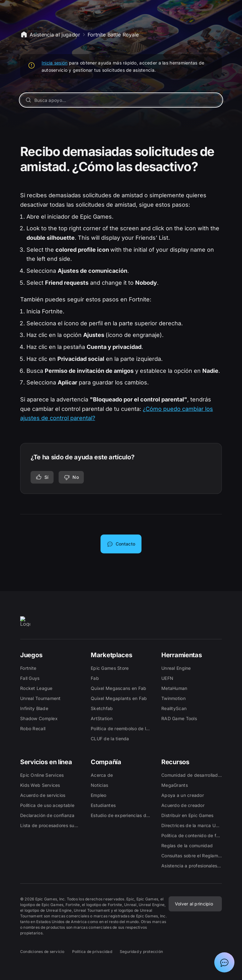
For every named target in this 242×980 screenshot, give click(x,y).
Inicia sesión (55, 63)
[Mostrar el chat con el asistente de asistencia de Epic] (224, 962)
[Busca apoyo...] (121, 100)
